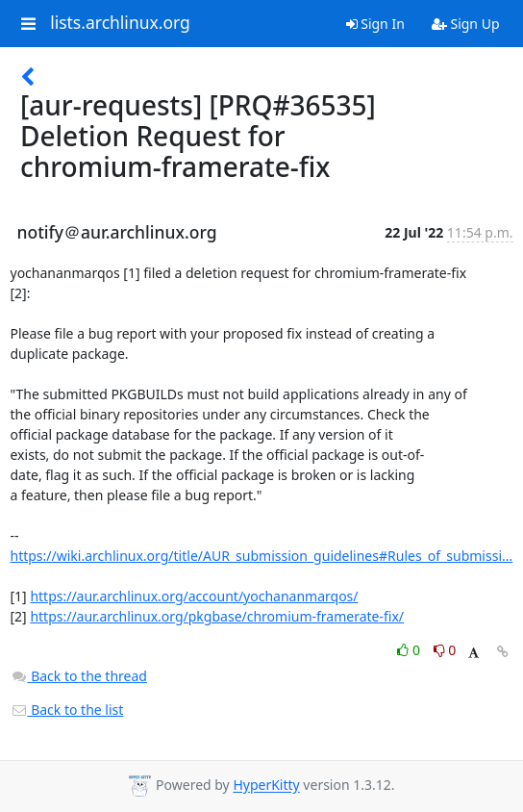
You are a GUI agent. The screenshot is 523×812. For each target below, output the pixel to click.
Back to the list (67, 710)
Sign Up (466, 24)
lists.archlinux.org (120, 23)
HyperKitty (266, 786)
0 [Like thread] (410, 650)
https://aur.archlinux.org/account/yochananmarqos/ (194, 596)
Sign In (375, 24)
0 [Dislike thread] (445, 650)
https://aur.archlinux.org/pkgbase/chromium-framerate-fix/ (217, 616)
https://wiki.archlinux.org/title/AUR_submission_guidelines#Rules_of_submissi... (262, 556)
